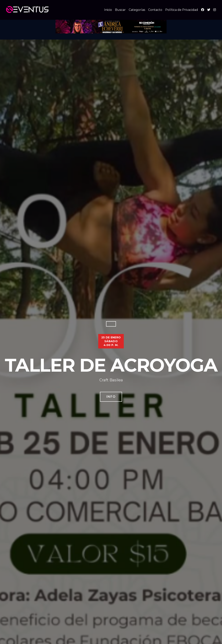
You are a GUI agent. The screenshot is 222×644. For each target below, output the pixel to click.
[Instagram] (215, 10)
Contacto (155, 10)
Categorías (137, 10)
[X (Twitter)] (209, 10)
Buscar (120, 10)
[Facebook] (203, 10)
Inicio (108, 10)
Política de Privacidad (182, 10)
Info (111, 397)
